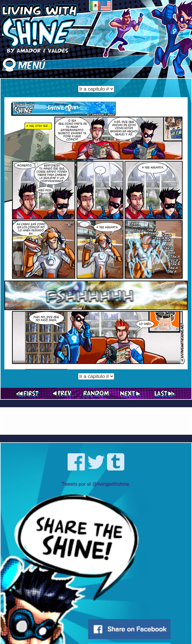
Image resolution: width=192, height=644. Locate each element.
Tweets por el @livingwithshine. (96, 484)
